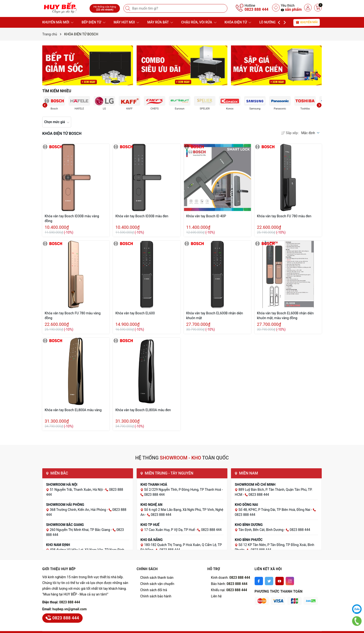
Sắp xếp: (290, 133)
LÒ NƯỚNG (270, 22)
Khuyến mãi (307, 22)
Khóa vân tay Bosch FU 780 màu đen (284, 216)
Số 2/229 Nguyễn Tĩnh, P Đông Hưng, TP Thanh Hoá (183, 490)
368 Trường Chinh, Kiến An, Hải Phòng (78, 510)
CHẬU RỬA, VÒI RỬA (199, 22)
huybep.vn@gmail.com (70, 609)
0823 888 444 (257, 9)
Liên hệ (216, 596)
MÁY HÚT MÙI (127, 22)
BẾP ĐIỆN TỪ (94, 22)
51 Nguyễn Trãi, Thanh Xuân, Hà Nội (77, 490)
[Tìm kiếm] (128, 8)
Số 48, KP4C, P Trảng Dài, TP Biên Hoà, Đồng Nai (275, 510)
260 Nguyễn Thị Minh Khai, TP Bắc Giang (80, 530)
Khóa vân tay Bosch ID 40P (206, 216)
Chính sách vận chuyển (157, 584)
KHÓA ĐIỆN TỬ (238, 22)
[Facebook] (259, 581)
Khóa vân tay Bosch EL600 (135, 313)
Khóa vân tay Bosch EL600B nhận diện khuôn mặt (215, 316)
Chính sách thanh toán (157, 578)
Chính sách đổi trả (154, 590)
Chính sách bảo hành (156, 596)
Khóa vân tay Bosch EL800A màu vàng (73, 410)
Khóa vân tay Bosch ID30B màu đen (142, 216)
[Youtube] (280, 581)
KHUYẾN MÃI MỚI (58, 22)
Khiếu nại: (229, 590)
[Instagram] (290, 581)
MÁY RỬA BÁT (160, 22)
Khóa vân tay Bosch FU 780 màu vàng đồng (73, 316)
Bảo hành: (229, 584)
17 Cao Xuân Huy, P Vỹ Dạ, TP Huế (170, 530)
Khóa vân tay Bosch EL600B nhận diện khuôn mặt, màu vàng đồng (285, 316)
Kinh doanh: (230, 578)
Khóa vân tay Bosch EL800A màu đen (143, 410)
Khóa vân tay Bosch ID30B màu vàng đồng (72, 218)
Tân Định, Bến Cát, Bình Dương (261, 530)
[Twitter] (269, 581)
